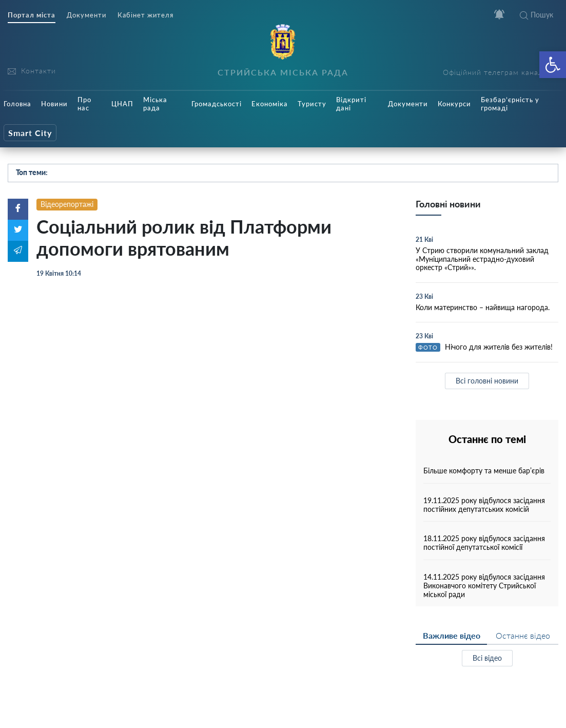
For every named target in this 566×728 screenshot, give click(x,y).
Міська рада (155, 104)
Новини (54, 104)
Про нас (84, 104)
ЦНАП (122, 104)
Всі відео (487, 658)
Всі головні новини (487, 381)
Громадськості (217, 104)
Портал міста (32, 15)
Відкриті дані (351, 104)
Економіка (270, 104)
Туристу (312, 104)
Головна (17, 104)
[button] (553, 65)
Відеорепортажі (67, 204)
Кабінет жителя (145, 15)
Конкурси (454, 104)
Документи (86, 15)
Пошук (536, 15)
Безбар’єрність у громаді (510, 104)
